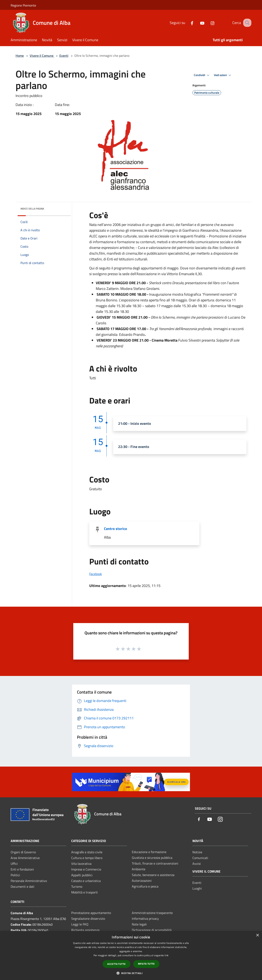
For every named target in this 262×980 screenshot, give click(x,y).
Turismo (77, 887)
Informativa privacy (145, 918)
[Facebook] (188, 23)
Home (20, 56)
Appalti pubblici (82, 875)
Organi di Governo (23, 852)
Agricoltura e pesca (145, 886)
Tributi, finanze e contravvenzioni (155, 863)
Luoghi (197, 888)
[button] (131, 973)
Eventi (64, 56)
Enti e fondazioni (22, 869)
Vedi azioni (223, 75)
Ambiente (139, 869)
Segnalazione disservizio (88, 918)
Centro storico (116, 529)
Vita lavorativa (81, 864)
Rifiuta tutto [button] (146, 964)
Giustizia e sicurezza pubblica (152, 858)
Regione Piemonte (23, 5)
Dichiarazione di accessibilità (152, 930)
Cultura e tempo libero (87, 858)
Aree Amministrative (25, 858)
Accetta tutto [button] (116, 964)
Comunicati (200, 858)
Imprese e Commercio (86, 869)
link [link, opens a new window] (167, 955)
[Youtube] (198, 23)
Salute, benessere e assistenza (153, 875)
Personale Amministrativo (29, 881)
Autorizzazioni (142, 881)
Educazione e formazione (149, 852)
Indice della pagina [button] (32, 209)
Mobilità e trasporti (85, 892)
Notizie (197, 852)
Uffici (14, 864)
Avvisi (197, 864)
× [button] (257, 935)
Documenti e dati (23, 887)
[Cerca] (246, 23)
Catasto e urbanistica (86, 881)
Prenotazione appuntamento (91, 913)
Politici (15, 875)
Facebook (96, 574)
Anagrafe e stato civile (87, 852)
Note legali (139, 924)
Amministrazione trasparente (152, 913)
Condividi (202, 75)
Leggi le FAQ (80, 924)
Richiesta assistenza (85, 930)
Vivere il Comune (42, 56)
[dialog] (131, 955)
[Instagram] (208, 23)
